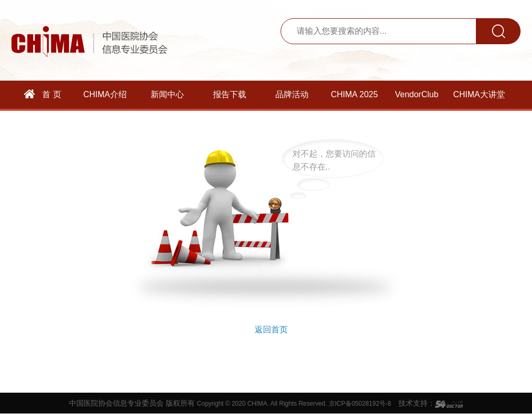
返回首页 (271, 329)
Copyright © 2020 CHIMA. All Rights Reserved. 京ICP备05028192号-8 (294, 404)
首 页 (43, 94)
